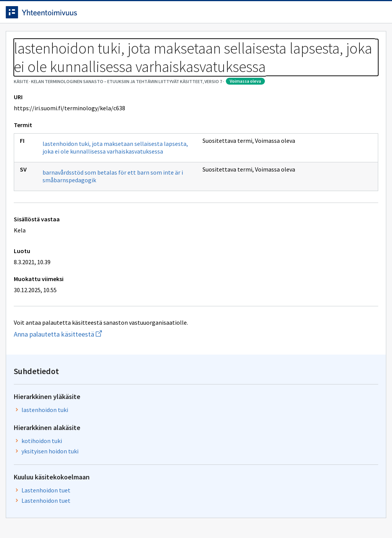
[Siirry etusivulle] (59, 15)
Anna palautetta (38, 516)
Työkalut (67, 39)
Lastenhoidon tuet (344, 251)
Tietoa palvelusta (122, 39)
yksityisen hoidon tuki (348, 195)
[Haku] (217, 15)
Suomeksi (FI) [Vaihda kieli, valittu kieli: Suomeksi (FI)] (260, 15)
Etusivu (24, 39)
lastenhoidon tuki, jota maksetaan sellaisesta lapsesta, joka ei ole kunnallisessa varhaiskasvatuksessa (95, 214)
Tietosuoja (100, 516)
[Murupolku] (196, 62)
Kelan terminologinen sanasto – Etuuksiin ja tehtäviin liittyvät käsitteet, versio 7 (151, 57)
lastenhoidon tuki (349, 140)
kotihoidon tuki (346, 180)
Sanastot (24, 57)
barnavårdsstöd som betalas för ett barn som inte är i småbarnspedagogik (99, 246)
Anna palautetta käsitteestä (78, 404)
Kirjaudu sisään (349, 15)
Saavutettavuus (161, 516)
